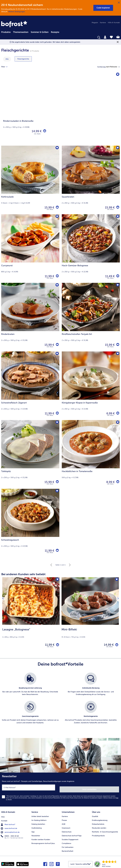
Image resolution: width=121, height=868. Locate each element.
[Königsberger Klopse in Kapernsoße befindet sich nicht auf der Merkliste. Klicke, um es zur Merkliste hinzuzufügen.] (117, 354)
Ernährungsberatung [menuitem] (100, 818)
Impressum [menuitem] (66, 826)
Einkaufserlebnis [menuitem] (98, 822)
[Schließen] (119, 3)
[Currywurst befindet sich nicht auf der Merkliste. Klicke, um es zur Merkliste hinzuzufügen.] (57, 217)
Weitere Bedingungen (17, 12)
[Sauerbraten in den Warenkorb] (117, 207)
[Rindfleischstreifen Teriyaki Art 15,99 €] (91, 317)
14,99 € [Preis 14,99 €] (36, 131)
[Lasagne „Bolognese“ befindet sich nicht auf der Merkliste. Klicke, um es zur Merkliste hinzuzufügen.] (57, 580)
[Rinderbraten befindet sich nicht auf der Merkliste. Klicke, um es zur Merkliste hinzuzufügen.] (57, 285)
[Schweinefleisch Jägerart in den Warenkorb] (57, 413)
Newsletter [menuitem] (36, 834)
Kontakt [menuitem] (4, 818)
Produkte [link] (6, 32)
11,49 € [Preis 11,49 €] (109, 276)
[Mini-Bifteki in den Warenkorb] (116, 645)
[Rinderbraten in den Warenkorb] (57, 345)
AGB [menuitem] (64, 822)
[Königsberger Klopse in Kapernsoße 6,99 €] (91, 386)
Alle (7, 59)
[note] (31, 633)
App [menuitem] (33, 830)
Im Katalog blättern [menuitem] (39, 818)
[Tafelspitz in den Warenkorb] (57, 482)
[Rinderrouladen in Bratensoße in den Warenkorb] (44, 131)
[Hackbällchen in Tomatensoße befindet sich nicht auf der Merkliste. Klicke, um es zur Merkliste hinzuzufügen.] (117, 423)
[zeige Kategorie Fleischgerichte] (23, 59)
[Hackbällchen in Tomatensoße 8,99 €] (91, 454)
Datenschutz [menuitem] (67, 830)
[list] (60, 702)
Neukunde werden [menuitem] (99, 826)
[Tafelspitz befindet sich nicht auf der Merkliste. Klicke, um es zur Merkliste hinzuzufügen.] (57, 423)
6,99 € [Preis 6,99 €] (110, 413)
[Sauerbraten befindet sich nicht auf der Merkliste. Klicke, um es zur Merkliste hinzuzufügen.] (117, 148)
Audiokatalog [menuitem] (37, 826)
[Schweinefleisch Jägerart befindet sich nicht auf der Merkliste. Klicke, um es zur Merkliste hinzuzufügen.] (57, 354)
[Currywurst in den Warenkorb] (57, 276)
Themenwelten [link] (21, 32)
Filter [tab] (6, 67)
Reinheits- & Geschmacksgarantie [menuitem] (105, 830)
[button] (103, 8)
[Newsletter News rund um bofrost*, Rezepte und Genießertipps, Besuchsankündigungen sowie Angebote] (60, 790)
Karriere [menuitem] (103, 23)
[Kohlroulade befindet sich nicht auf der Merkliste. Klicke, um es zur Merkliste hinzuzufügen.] (57, 148)
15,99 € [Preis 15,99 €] (49, 207)
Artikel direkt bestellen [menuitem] (40, 815)
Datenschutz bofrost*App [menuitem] (72, 834)
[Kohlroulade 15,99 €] (30, 180)
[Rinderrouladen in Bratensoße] (60, 109)
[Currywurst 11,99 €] (30, 249)
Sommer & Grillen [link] (40, 32)
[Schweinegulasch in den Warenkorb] (57, 551)
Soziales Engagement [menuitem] (70, 838)
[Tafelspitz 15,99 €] (30, 454)
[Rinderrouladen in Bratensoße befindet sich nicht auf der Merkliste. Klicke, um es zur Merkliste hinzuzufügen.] (117, 75)
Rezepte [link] (55, 32)
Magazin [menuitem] (95, 23)
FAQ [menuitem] (3, 815)
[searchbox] (3, 37)
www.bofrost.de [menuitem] (9, 826)
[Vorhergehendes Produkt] (4, 615)
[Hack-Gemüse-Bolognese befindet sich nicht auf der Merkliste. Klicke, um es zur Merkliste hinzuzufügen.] (117, 217)
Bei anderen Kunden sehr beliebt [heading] (23, 574)
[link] (14, 24)
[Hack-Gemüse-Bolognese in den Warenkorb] (117, 276)
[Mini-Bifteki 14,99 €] (90, 615)
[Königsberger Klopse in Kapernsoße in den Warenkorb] (117, 413)
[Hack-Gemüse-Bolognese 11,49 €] (91, 249)
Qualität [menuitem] (95, 815)
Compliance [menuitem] (66, 842)
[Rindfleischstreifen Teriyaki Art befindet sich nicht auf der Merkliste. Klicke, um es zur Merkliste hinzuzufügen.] (117, 285)
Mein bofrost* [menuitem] (8, 822)
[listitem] (30, 687)
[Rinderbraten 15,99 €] (30, 317)
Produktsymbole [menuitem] (98, 834)
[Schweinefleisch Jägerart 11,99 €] (30, 386)
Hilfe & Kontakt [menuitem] (114, 23)
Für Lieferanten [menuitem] (68, 845)
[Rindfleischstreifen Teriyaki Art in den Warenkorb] (117, 345)
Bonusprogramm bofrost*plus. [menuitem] (43, 842)
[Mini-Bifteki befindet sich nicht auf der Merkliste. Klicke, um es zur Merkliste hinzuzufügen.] (116, 580)
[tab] (105, 37)
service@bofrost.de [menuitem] (10, 830)
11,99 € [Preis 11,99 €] (49, 276)
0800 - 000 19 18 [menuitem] (10, 834)
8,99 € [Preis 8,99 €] (110, 482)
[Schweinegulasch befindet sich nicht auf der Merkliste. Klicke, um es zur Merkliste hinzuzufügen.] (57, 491)
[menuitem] (6, 32)
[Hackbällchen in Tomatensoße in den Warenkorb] (117, 482)
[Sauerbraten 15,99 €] (91, 180)
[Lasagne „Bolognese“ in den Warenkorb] (57, 645)
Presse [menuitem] (64, 818)
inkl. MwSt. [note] (50, 648)
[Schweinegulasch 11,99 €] (30, 523)
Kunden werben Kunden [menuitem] (41, 838)
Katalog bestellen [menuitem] (38, 822)
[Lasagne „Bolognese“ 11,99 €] (31, 615)
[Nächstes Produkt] (117, 615)
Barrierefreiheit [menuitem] (67, 849)
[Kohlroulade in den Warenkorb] (57, 207)
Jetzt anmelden (90, 789)
